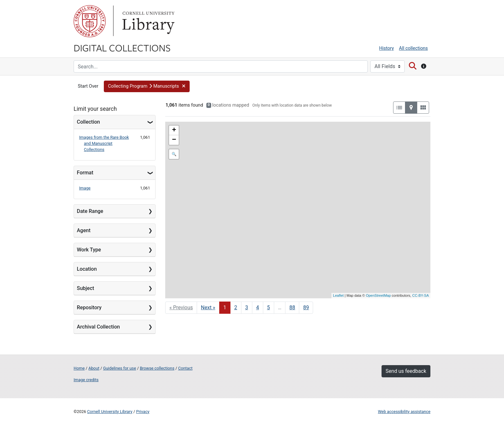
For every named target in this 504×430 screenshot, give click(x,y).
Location (87, 269)
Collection (88, 122)
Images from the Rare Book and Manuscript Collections (104, 143)
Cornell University (90, 21)
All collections (413, 48)
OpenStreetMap (378, 295)
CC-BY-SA (420, 295)
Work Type (89, 250)
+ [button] (174, 130)
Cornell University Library (110, 412)
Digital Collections (122, 48)
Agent (84, 230)
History (387, 48)
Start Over (88, 86)
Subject (85, 288)
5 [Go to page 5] (269, 307)
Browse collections (157, 368)
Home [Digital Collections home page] (79, 368)
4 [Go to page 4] (258, 307)
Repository (89, 307)
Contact (185, 368)
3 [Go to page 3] (247, 307)
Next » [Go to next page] (208, 307)
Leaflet (338, 295)
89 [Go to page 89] (306, 307)
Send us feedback (406, 371)
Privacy (143, 412)
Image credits (86, 380)
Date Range (90, 211)
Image (85, 188)
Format (85, 173)
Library (148, 21)
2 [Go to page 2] (236, 307)
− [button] (174, 140)
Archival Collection (98, 327)
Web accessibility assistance (404, 412)
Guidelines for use (120, 368)
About (94, 368)
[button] (147, 86)
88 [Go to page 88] (292, 307)
